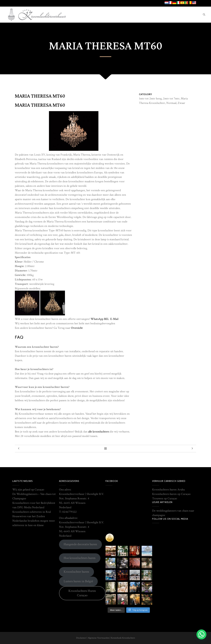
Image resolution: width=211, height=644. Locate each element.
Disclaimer (81, 638)
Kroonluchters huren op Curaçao (171, 494)
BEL (106, 319)
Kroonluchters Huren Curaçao (82, 593)
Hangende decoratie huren (80, 544)
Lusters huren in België (78, 581)
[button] (201, 634)
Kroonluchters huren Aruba (168, 490)
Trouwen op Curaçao (165, 498)
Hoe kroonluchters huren (80, 558)
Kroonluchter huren (76, 572)
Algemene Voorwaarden (98, 638)
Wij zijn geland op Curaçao (28, 490)
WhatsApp (97, 319)
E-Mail (114, 319)
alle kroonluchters (99, 432)
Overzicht (77, 328)
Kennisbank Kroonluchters (123, 638)
